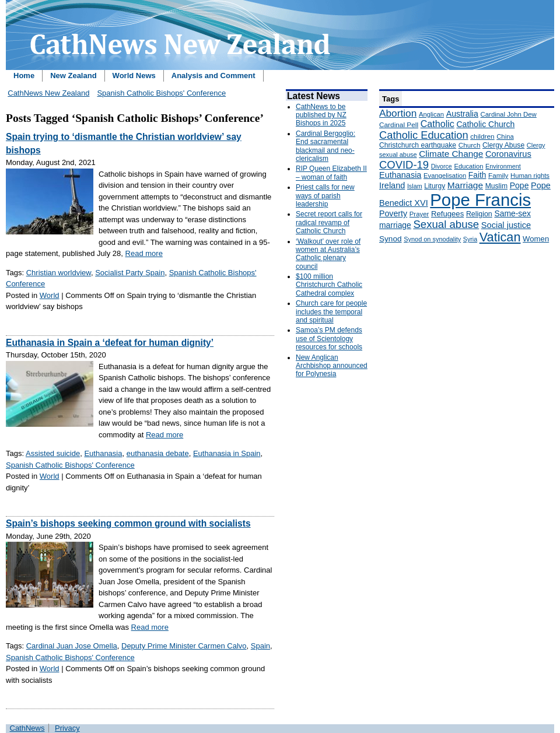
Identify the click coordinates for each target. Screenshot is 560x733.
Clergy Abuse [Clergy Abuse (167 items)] (503, 145)
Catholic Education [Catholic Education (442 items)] (424, 135)
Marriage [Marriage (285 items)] (465, 185)
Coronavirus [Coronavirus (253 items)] (508, 154)
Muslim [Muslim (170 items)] (496, 186)
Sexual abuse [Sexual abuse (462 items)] (446, 224)
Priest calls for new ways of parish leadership (325, 196)
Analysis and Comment (213, 76)
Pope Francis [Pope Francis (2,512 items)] (480, 200)
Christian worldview (59, 273)
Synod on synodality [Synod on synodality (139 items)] (432, 239)
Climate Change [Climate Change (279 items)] (451, 154)
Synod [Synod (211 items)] (391, 239)
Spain (260, 646)
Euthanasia (103, 453)
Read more (144, 253)
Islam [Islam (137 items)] (415, 186)
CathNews (27, 728)
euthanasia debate (158, 453)
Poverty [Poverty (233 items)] (393, 213)
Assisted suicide (53, 453)
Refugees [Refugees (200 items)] (447, 214)
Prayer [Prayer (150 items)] (419, 214)
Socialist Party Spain (130, 273)
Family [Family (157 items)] (498, 175)
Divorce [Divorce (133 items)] (442, 166)
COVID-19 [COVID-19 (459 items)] (404, 165)
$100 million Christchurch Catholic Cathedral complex (329, 285)
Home (24, 76)
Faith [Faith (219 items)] (477, 175)
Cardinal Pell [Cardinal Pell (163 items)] (399, 125)
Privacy (67, 728)
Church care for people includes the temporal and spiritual (331, 312)
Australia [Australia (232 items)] (462, 114)
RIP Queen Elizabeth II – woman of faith (331, 173)
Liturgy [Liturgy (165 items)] (435, 186)
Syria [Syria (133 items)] (470, 239)
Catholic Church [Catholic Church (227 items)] (485, 124)
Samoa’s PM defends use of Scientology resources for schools (329, 339)
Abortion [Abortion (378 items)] (398, 113)
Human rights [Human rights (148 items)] (530, 176)
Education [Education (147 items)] (468, 166)
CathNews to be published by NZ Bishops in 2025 (321, 115)
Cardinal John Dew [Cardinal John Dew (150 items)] (509, 114)
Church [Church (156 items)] (470, 145)
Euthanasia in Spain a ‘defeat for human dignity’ (110, 343)
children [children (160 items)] (482, 136)
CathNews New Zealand (48, 93)
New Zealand (73, 76)
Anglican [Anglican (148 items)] (431, 114)
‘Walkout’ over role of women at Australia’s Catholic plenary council (328, 254)
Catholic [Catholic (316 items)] (437, 124)
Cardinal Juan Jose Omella (72, 646)
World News (134, 76)
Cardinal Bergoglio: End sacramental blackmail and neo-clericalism (325, 146)
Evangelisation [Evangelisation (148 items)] (445, 176)
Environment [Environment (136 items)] (503, 166)
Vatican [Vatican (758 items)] (500, 237)
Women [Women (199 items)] (536, 239)
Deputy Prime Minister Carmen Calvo (184, 646)
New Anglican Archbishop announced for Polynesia (332, 366)
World (50, 295)
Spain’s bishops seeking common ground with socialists (128, 523)
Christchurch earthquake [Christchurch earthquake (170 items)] (418, 145)
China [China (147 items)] (505, 136)
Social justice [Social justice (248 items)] (506, 225)
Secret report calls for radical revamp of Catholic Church (329, 222)
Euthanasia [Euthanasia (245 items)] (400, 175)
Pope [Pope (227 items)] (519, 185)
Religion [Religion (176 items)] (479, 214)
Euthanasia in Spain (227, 453)
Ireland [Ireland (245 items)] (392, 185)
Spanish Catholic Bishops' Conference (161, 93)
